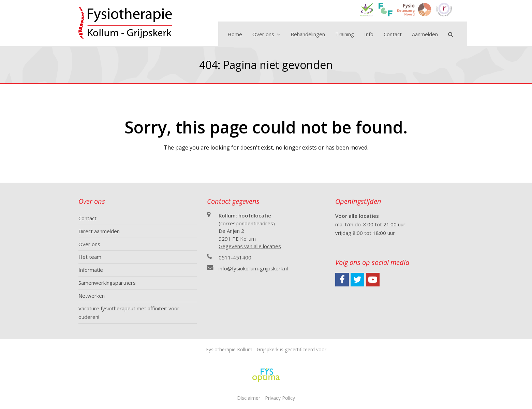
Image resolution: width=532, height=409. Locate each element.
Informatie (91, 270)
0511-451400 (235, 257)
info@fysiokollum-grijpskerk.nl (253, 268)
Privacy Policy (280, 398)
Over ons (89, 244)
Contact (87, 218)
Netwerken (92, 296)
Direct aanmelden (99, 231)
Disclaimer (249, 398)
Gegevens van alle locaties (250, 246)
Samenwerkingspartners (107, 283)
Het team (90, 257)
